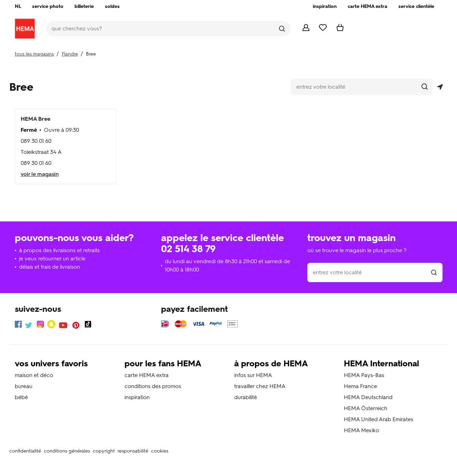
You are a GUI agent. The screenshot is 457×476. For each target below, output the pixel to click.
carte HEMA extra (147, 375)
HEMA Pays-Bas (364, 375)
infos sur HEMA (253, 375)
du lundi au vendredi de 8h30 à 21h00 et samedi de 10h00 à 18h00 (227, 265)
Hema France (360, 386)
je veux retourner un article (52, 259)
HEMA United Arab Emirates (379, 419)
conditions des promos (153, 386)
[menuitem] (18, 7)
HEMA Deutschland (368, 397)
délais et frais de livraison (49, 267)
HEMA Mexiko (361, 430)
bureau (24, 386)
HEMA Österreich (366, 408)
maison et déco (34, 375)
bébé (21, 397)
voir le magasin (40, 174)
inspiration (137, 397)
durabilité (246, 397)
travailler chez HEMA (260, 386)
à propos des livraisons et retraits (59, 250)
